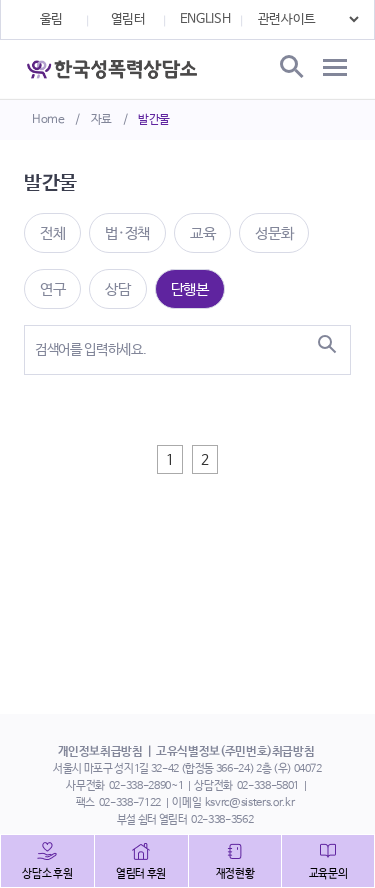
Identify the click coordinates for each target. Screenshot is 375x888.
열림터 (128, 19)
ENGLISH (205, 19)
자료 (101, 120)
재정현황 (235, 874)
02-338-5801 (268, 786)
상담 (117, 289)
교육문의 (328, 874)
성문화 (274, 233)
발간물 (154, 120)
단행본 (190, 289)
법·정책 (127, 233)
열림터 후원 (141, 874)
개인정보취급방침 (100, 752)
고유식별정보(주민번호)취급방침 (235, 752)
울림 (51, 19)
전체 (52, 233)
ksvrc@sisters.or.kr (249, 803)
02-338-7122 (130, 803)
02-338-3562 (222, 820)
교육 (202, 233)
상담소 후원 (47, 874)
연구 (52, 289)
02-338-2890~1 (146, 786)
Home (48, 120)
